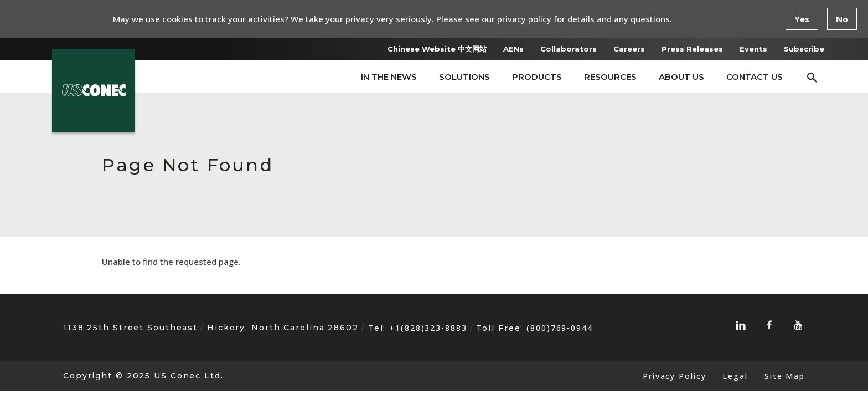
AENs (513, 49)
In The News (389, 77)
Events (753, 49)
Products (537, 77)
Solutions (464, 77)
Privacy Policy (674, 376)
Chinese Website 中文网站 (437, 49)
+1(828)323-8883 (428, 328)
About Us (681, 77)
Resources (610, 77)
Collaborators (569, 49)
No (842, 19)
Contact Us (755, 77)
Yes (802, 19)
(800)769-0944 (560, 328)
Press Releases (692, 49)
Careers (629, 49)
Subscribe (804, 49)
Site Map (785, 376)
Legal (735, 376)
